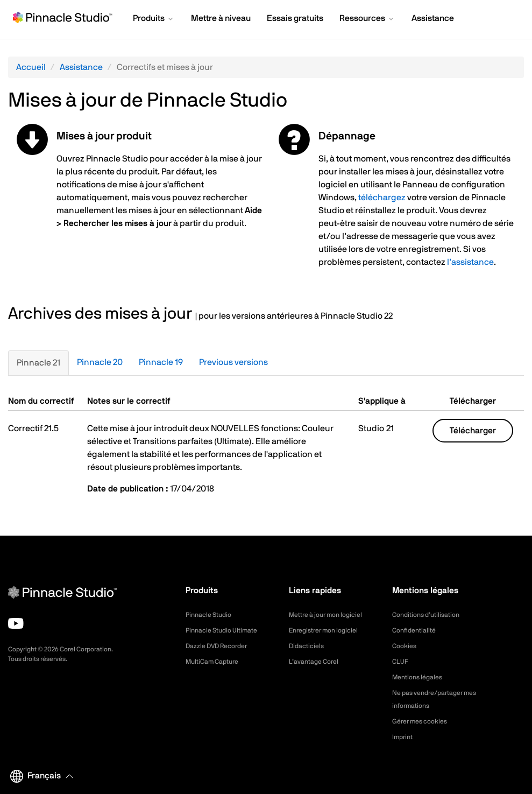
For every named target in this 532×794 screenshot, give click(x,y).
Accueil (31, 67)
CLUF (401, 662)
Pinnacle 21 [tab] (38, 363)
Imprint (404, 737)
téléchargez (382, 198)
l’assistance (470, 262)
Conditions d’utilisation (431, 615)
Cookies (406, 646)
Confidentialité (417, 630)
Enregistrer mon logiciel (329, 630)
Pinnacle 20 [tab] (100, 362)
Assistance (81, 67)
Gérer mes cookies (424, 721)
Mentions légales (421, 677)
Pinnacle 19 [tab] (161, 362)
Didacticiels (309, 646)
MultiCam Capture (216, 662)
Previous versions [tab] (233, 362)
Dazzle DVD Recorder (222, 646)
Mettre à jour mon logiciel (332, 615)
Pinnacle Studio (212, 615)
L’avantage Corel (317, 662)
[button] (154, 19)
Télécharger (473, 431)
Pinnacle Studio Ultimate (227, 630)
